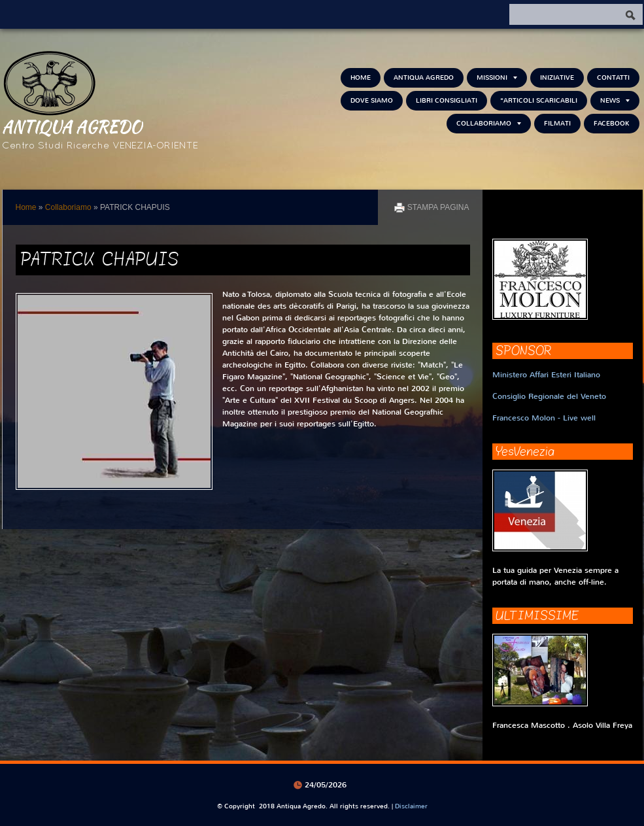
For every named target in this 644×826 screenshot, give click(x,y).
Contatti (613, 77)
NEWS (615, 100)
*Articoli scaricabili (539, 100)
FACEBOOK (612, 123)
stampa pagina (438, 207)
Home (361, 77)
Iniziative (557, 77)
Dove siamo (372, 100)
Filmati (557, 123)
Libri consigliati (447, 100)
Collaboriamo (489, 123)
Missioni (497, 77)
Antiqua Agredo (72, 126)
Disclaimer (411, 806)
